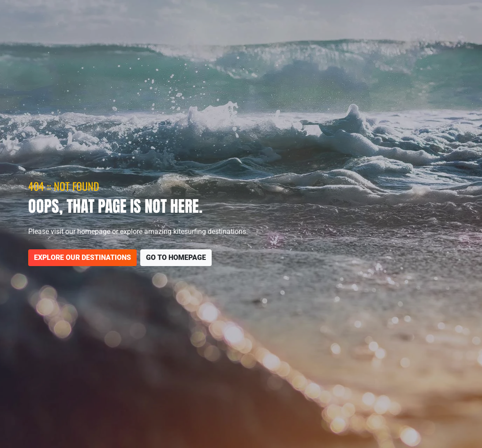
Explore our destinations (82, 257)
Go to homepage (176, 257)
